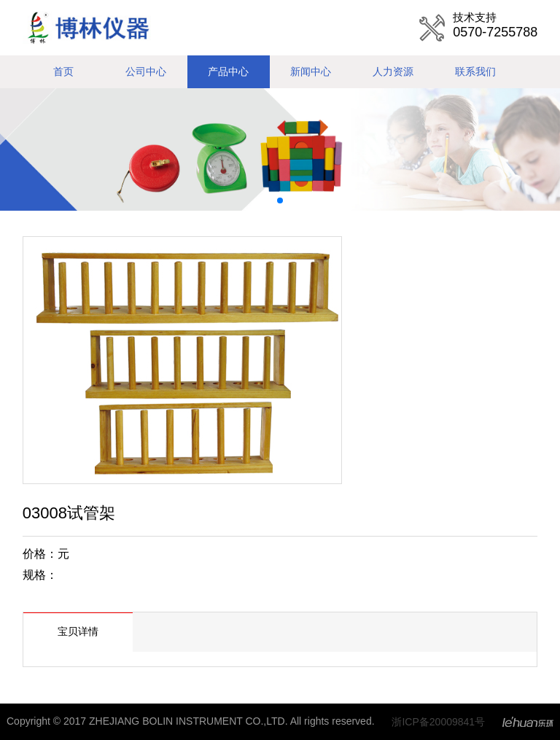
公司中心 (146, 71)
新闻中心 (311, 71)
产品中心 (228, 71)
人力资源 (393, 71)
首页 (63, 71)
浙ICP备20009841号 (438, 722)
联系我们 (475, 71)
